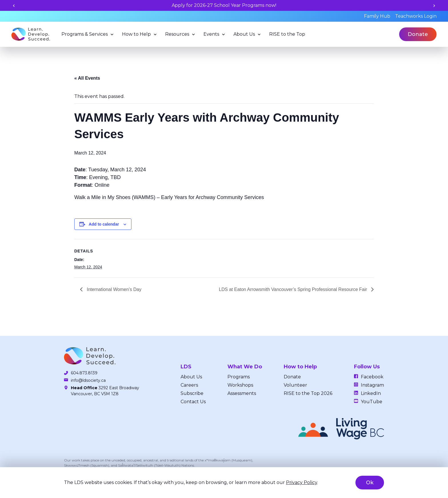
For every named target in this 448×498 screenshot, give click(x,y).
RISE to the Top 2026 (308, 393)
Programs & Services (85, 34)
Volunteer (295, 385)
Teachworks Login (416, 16)
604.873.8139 (84, 373)
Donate (418, 34)
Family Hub (377, 16)
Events (211, 34)
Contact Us (193, 402)
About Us (244, 34)
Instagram (372, 385)
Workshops (240, 385)
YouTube (372, 402)
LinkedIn (371, 393)
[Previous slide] (14, 6)
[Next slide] (434, 6)
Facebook (372, 377)
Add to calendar (104, 224)
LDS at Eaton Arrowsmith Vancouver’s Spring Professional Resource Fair (294, 289)
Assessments (242, 393)
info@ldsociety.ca (88, 380)
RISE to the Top (287, 34)
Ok (370, 483)
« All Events (87, 78)
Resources (177, 34)
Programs (239, 377)
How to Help (136, 34)
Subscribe (192, 393)
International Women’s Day (113, 289)
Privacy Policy (302, 482)
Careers (189, 385)
